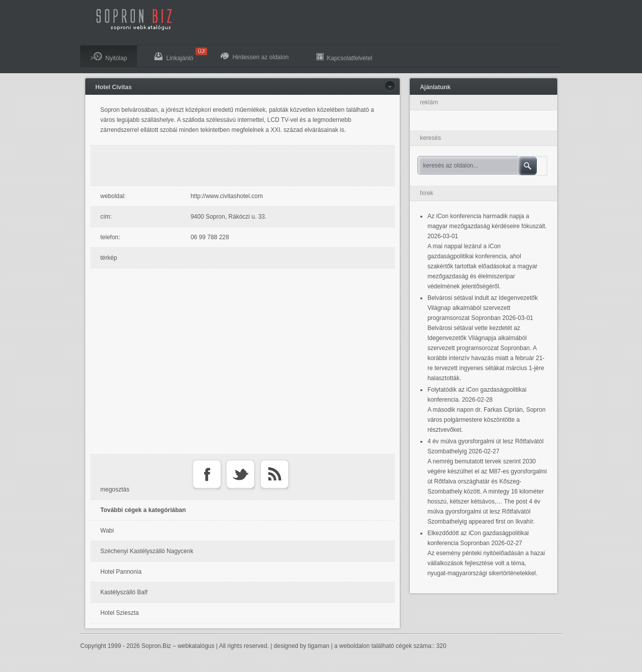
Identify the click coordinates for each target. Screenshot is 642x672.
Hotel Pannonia (121, 572)
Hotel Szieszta (120, 613)
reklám (429, 102)
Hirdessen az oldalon (255, 57)
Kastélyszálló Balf (124, 592)
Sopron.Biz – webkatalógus (178, 646)
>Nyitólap (109, 57)
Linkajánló (179, 55)
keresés (430, 138)
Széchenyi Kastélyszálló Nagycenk (147, 551)
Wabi (107, 531)
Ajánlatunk (435, 87)
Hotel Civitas (114, 87)
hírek (427, 193)
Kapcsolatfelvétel (345, 57)
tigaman (319, 646)
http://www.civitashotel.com (227, 196)
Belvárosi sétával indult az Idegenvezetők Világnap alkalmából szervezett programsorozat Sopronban (483, 308)
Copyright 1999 (101, 646)
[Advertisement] (245, 165)
